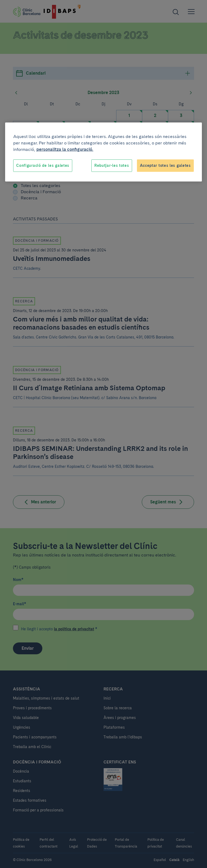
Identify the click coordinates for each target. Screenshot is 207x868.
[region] (103, 152)
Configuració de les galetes (43, 165)
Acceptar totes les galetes (165, 165)
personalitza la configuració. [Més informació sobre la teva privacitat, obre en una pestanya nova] (65, 149)
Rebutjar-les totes (112, 165)
